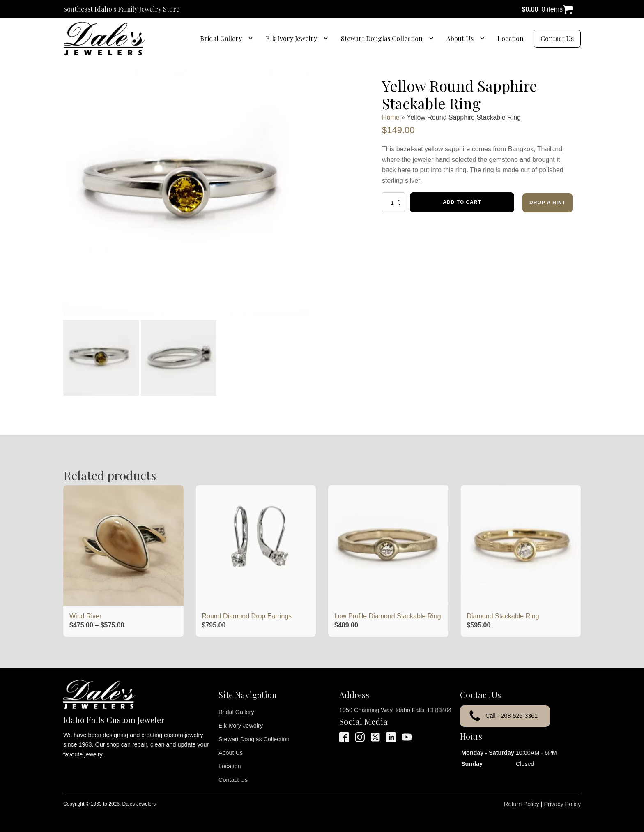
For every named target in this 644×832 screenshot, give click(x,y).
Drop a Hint (547, 203)
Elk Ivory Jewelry (291, 38)
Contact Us (557, 38)
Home (391, 117)
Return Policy (522, 804)
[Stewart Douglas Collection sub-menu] (433, 39)
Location (511, 38)
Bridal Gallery (221, 38)
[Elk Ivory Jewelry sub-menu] (327, 39)
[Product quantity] (393, 202)
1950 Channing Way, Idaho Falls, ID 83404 (396, 710)
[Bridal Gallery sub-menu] (252, 39)
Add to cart (462, 202)
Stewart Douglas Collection (382, 38)
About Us (460, 38)
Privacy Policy (562, 804)
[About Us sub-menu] (484, 39)
